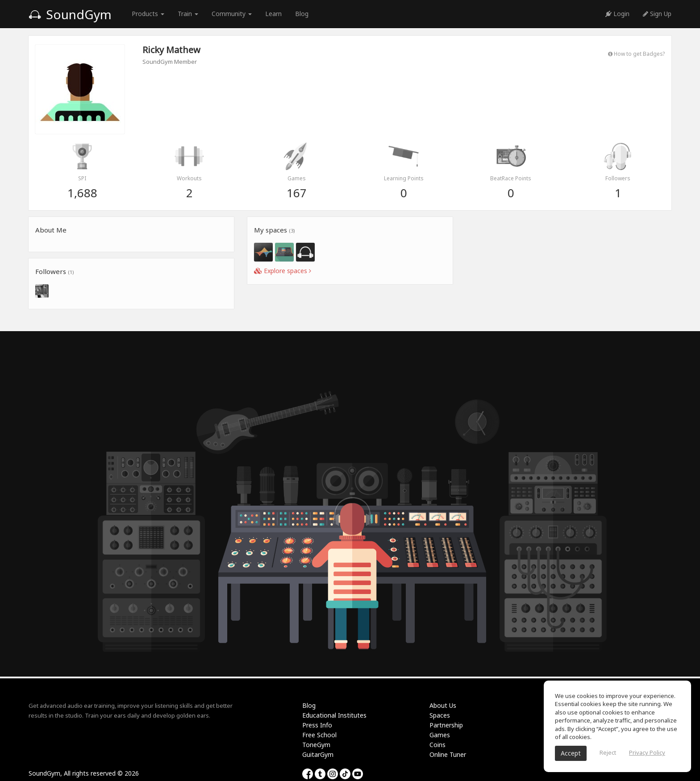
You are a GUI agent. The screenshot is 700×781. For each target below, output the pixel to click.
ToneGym (316, 745)
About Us (443, 705)
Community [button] (232, 14)
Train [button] (188, 14)
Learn (273, 14)
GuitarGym (318, 754)
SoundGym (70, 14)
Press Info (317, 725)
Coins (437, 745)
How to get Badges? (636, 54)
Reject (608, 752)
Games (440, 735)
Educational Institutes (334, 715)
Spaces (440, 715)
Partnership (446, 725)
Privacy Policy (647, 752)
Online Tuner (448, 754)
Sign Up (657, 14)
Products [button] (148, 14)
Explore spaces (283, 271)
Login (617, 14)
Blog (302, 14)
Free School (319, 735)
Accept (571, 753)
